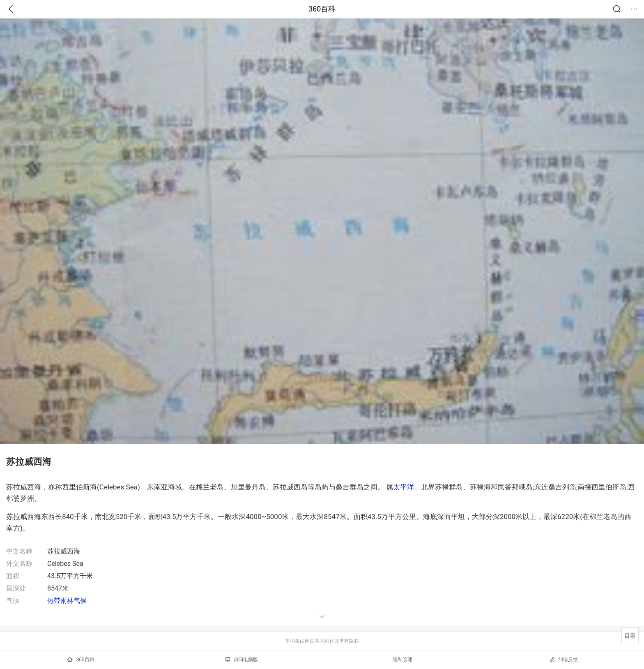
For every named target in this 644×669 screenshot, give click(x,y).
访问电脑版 (242, 660)
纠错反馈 (564, 659)
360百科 (322, 9)
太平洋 (404, 487)
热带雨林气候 (67, 601)
